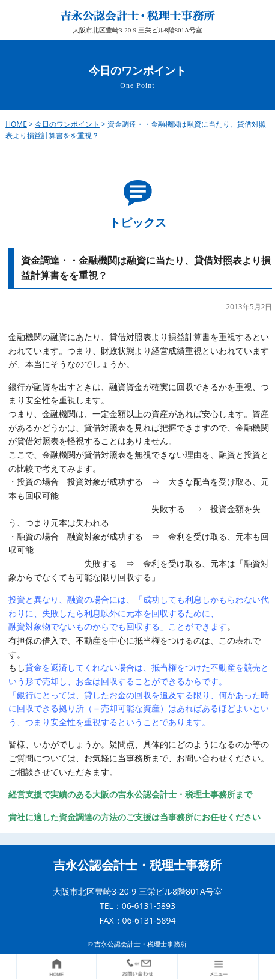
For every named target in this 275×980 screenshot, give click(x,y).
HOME (16, 124)
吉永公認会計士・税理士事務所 (137, 865)
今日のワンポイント (67, 124)
